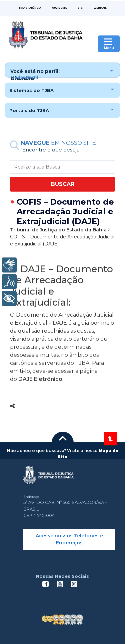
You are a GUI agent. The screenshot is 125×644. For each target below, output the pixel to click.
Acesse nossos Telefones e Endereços (69, 539)
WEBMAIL (100, 8)
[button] (62, 70)
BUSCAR (63, 184)
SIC (80, 8)
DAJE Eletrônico (40, 379)
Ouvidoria (59, 8)
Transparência (30, 8)
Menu (109, 48)
